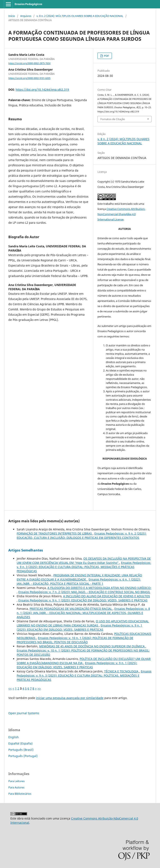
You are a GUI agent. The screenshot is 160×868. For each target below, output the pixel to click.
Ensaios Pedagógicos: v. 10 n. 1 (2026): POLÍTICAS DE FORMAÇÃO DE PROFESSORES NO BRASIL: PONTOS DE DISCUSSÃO (75, 640)
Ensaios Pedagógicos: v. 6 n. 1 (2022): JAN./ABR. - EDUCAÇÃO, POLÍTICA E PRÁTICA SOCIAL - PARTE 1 (79, 581)
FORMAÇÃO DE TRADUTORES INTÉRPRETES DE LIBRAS (55, 533)
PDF (106, 56)
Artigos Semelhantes (26, 550)
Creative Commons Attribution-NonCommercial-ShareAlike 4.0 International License (121, 214)
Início (12, 16)
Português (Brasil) (21, 750)
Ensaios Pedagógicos (28, 4)
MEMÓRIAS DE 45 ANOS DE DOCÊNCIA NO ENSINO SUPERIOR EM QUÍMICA (92, 646)
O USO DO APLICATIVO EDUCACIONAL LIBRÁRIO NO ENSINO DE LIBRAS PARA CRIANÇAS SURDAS (83, 623)
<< (10, 688)
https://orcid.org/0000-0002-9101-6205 (29, 78)
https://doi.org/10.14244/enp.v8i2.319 (42, 90)
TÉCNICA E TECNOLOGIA (122, 671)
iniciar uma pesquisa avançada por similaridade (70, 698)
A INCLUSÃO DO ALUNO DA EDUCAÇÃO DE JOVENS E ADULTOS (107, 596)
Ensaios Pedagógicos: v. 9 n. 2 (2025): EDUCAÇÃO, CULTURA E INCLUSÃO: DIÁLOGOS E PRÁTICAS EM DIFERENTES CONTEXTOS (82, 536)
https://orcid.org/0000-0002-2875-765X (29, 63)
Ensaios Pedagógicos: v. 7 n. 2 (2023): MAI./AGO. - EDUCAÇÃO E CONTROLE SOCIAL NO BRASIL (84, 592)
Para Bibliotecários (20, 794)
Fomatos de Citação (113, 119)
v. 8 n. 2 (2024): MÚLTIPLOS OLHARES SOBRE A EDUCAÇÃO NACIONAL (80, 16)
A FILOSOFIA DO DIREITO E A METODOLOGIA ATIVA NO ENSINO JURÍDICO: (99, 588)
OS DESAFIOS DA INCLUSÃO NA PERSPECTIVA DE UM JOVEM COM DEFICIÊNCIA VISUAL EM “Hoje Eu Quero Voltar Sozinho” (84, 561)
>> (39, 688)
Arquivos (26, 16)
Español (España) (20, 743)
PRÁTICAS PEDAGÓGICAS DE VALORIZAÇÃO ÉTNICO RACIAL (71, 609)
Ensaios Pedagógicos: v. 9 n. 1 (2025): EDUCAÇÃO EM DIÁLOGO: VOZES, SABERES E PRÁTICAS (83, 600)
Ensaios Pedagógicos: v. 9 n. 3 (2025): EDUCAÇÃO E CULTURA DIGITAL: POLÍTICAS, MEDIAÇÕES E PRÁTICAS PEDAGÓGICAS (84, 567)
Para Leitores (16, 781)
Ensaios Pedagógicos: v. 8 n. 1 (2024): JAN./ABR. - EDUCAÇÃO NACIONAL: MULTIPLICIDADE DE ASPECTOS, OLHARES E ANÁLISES (83, 613)
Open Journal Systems (24, 713)
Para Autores (16, 787)
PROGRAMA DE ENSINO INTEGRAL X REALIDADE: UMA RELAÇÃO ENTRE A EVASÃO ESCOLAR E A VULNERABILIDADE (79, 577)
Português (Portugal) (23, 756)
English (14, 737)
